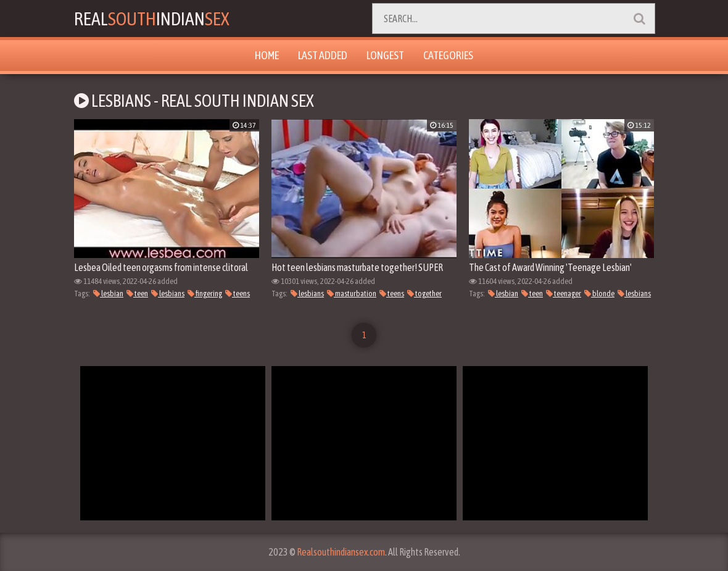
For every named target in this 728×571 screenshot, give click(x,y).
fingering (205, 294)
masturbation (352, 294)
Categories (448, 55)
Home (267, 55)
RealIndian (152, 19)
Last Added (323, 55)
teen (137, 294)
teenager (564, 294)
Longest (385, 55)
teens (238, 294)
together (424, 294)
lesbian (108, 294)
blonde (599, 294)
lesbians (168, 294)
